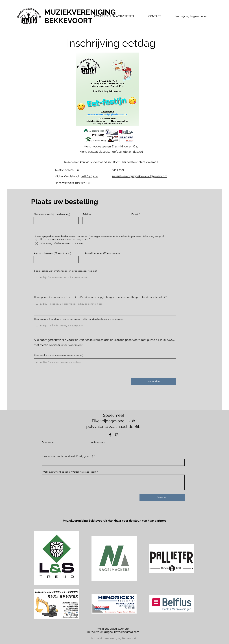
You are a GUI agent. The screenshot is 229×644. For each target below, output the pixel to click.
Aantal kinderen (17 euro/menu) (102, 253)
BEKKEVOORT (68, 20)
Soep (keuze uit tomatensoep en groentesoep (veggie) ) (66, 271)
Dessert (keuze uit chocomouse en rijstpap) (59, 355)
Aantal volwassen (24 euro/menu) (53, 253)
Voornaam (48, 442)
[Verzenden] (154, 382)
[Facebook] (110, 435)
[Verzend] (162, 497)
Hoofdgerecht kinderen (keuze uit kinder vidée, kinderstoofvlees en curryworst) (79, 319)
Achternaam (98, 442)
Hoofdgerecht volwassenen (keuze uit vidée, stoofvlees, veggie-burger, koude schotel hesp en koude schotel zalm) (99, 297)
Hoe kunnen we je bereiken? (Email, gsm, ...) (68, 456)
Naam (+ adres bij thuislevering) (52, 214)
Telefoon (87, 214)
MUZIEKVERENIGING (80, 12)
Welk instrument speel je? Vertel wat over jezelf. (69, 472)
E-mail (135, 214)
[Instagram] (117, 435)
